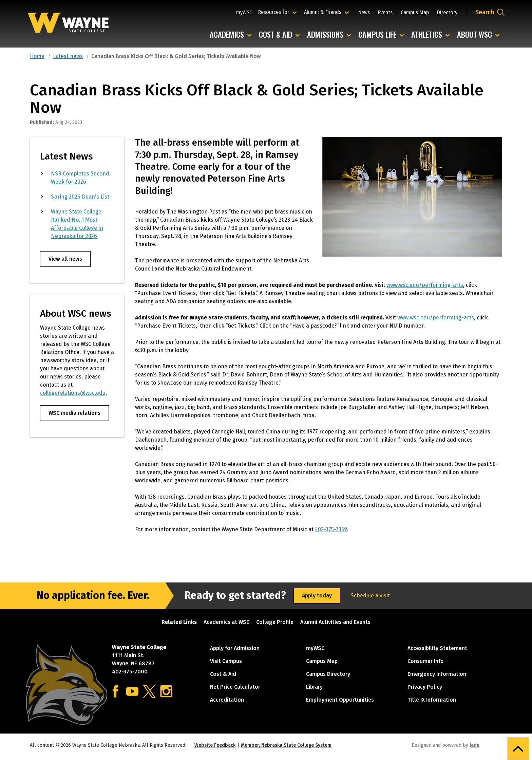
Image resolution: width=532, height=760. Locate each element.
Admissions (331, 35)
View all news (65, 259)
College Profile (275, 622)
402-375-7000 (130, 672)
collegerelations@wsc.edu (73, 393)
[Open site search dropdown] (490, 12)
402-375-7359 (331, 529)
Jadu (474, 745)
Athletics (432, 35)
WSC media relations (74, 413)
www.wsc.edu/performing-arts (425, 285)
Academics (232, 35)
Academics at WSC (226, 622)
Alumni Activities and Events (335, 622)
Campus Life (383, 35)
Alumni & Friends (324, 12)
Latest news (68, 56)
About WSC (480, 35)
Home (37, 56)
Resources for (278, 12)
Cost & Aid (281, 35)
